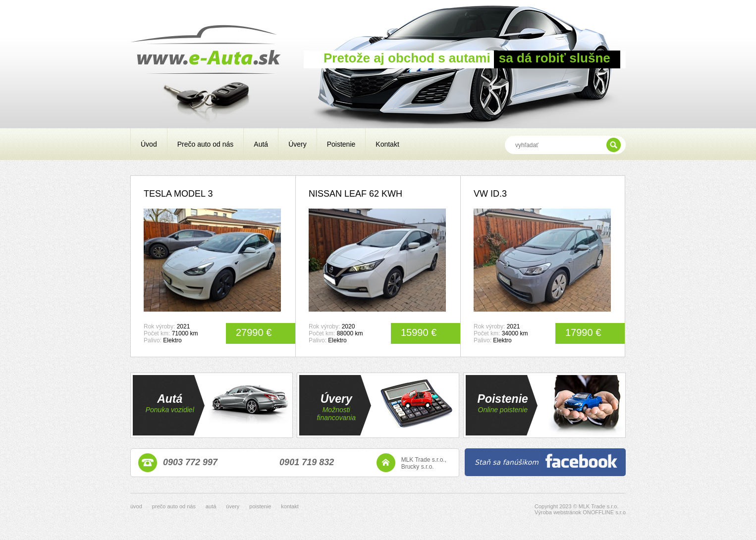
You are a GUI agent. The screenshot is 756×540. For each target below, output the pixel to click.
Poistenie (341, 144)
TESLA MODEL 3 (178, 194)
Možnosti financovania (336, 414)
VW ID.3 (490, 194)
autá (211, 506)
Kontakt (387, 144)
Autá (261, 144)
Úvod (149, 144)
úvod (136, 506)
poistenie (260, 506)
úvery (233, 506)
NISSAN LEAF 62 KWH (355, 194)
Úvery (297, 144)
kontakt (290, 506)
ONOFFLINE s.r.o (604, 512)
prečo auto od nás (174, 506)
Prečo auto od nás (206, 144)
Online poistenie (503, 410)
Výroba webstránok (558, 512)
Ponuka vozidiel (170, 410)
